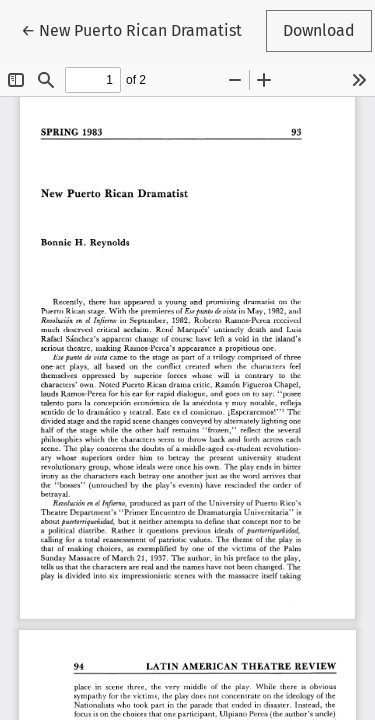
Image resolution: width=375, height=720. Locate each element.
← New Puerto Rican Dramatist (131, 29)
